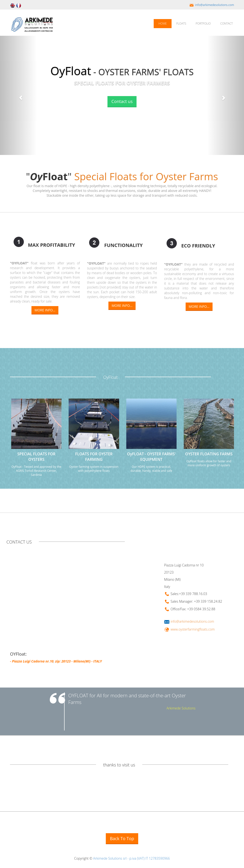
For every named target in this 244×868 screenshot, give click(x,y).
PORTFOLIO (203, 23)
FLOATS (181, 23)
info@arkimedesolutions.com (211, 5)
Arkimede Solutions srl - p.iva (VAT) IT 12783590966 (132, 858)
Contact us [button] (122, 101)
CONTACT (226, 23)
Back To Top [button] (122, 838)
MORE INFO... (45, 310)
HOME (163, 23)
